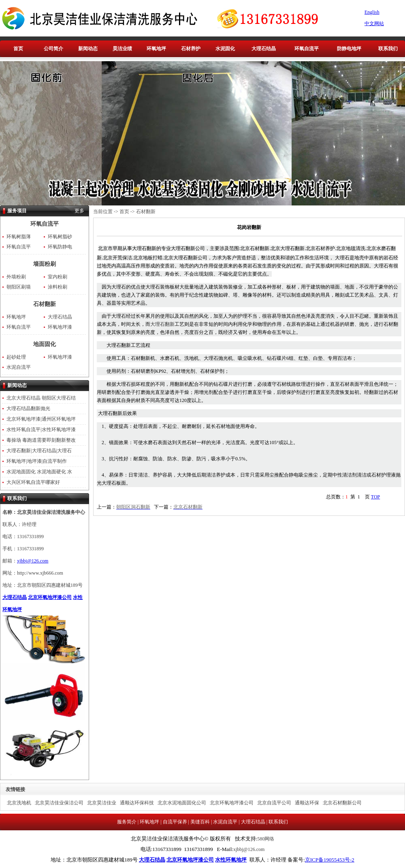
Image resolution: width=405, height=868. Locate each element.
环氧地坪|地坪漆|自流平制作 (37, 461)
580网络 (266, 839)
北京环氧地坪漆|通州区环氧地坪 (41, 419)
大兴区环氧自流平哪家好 (33, 482)
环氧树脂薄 (19, 237)
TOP (375, 497)
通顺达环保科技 (137, 803)
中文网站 (374, 24)
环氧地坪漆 (60, 327)
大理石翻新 (162, 324)
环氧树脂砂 (60, 237)
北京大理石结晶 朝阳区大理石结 (41, 398)
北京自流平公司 (274, 803)
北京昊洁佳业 (102, 803)
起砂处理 (16, 357)
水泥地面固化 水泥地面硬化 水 (39, 472)
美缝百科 (200, 822)
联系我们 (388, 49)
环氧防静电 (60, 247)
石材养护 (191, 49)
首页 (18, 49)
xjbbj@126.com (33, 561)
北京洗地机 (19, 803)
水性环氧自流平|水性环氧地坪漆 (41, 430)
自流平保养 (175, 822)
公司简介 (53, 49)
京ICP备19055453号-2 (330, 860)
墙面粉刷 (45, 264)
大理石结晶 (264, 49)
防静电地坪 (349, 49)
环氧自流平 (307, 49)
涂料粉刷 (58, 287)
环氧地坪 (156, 49)
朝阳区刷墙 (19, 287)
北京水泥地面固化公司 (182, 803)
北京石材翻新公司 (342, 803)
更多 (79, 211)
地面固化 (45, 344)
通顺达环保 (307, 803)
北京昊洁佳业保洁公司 (59, 803)
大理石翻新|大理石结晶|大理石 (39, 451)
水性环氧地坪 (231, 860)
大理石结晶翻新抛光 (28, 408)
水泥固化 (225, 49)
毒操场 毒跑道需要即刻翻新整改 (41, 440)
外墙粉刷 (16, 277)
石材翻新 (45, 304)
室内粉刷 (58, 277)
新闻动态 (88, 49)
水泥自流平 (19, 367)
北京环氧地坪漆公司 (50, 597)
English (372, 12)
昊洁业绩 (122, 49)
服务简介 (127, 822)
